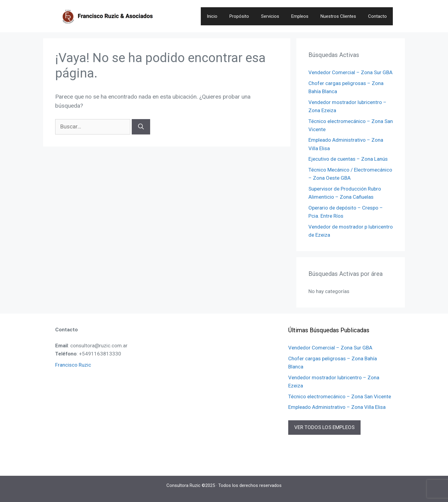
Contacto (377, 16)
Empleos (300, 16)
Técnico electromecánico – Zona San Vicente (340, 396)
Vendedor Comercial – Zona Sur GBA (350, 72)
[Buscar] (141, 127)
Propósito (239, 16)
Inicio (212, 16)
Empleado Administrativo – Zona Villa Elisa (337, 407)
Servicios (270, 16)
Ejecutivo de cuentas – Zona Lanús (348, 159)
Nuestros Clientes (338, 16)
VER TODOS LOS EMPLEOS (324, 427)
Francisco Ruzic (73, 365)
